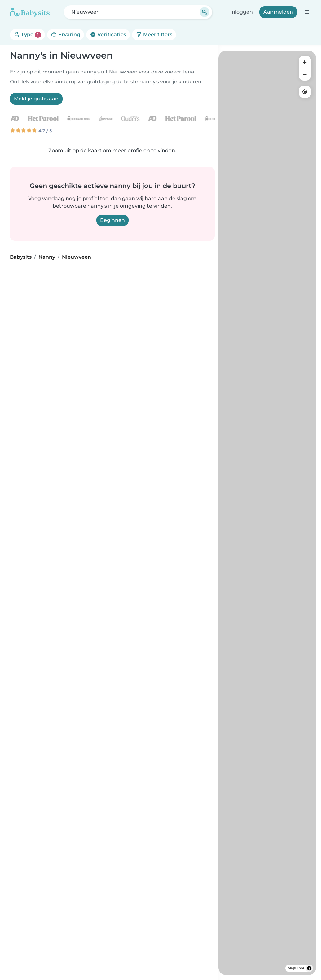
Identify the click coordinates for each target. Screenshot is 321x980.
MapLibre (296, 968)
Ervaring (66, 35)
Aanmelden (278, 12)
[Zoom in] (305, 62)
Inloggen (242, 12)
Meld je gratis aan (36, 99)
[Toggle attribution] (309, 968)
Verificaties (108, 35)
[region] (267, 513)
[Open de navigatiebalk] (307, 12)
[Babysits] (30, 12)
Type (27, 35)
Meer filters (154, 35)
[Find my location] (305, 92)
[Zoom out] (305, 74)
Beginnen (112, 220)
